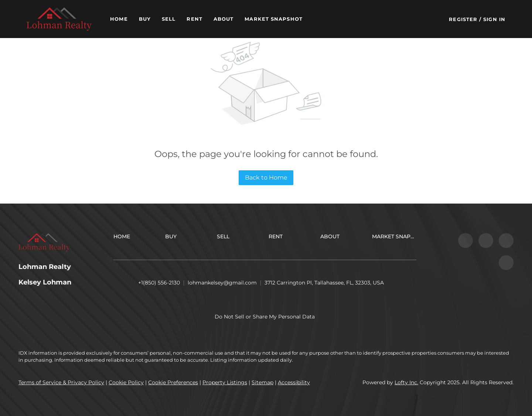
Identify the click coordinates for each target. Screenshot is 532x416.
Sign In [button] (494, 19)
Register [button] (463, 19)
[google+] (506, 263)
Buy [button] (145, 19)
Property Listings (225, 382)
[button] (59, 19)
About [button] (224, 19)
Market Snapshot (274, 19)
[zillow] (486, 241)
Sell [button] (169, 19)
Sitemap (262, 382)
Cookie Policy (126, 382)
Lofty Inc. (406, 382)
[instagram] (506, 241)
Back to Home (266, 178)
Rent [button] (194, 19)
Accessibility (294, 382)
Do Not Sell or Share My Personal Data (265, 317)
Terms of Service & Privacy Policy (61, 382)
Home (119, 19)
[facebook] (465, 241)
